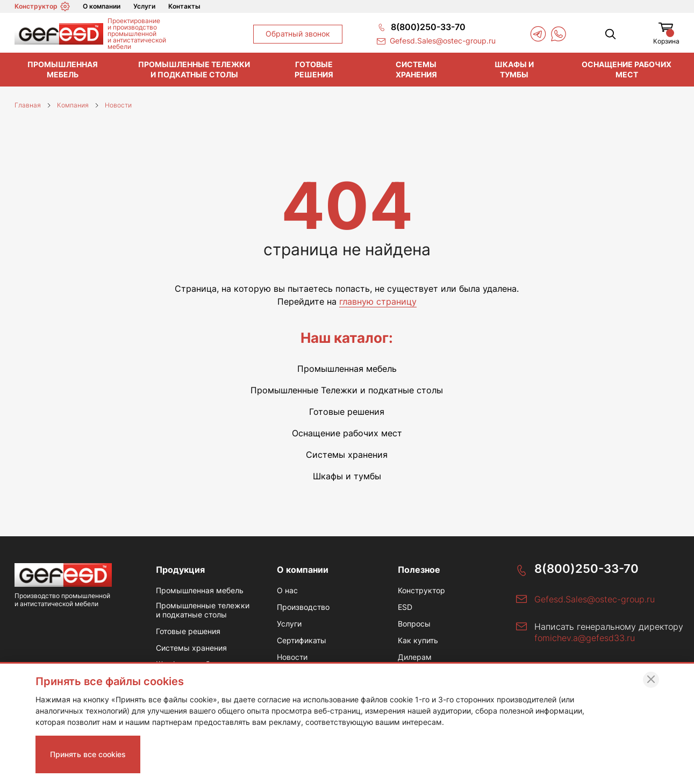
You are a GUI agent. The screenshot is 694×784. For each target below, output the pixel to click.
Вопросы (414, 624)
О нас (287, 591)
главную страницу (378, 301)
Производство (303, 607)
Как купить (418, 641)
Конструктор (42, 6)
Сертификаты (302, 641)
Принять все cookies (88, 754)
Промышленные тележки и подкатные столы (194, 69)
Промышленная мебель (63, 69)
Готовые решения (314, 69)
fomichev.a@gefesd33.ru (585, 638)
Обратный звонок (298, 34)
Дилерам (415, 657)
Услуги (144, 6)
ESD (405, 607)
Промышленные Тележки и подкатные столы (347, 390)
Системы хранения (416, 69)
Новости (292, 657)
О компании (102, 6)
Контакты (184, 6)
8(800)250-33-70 (586, 569)
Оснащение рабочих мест (627, 69)
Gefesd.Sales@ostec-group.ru (595, 599)
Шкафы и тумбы (514, 69)
